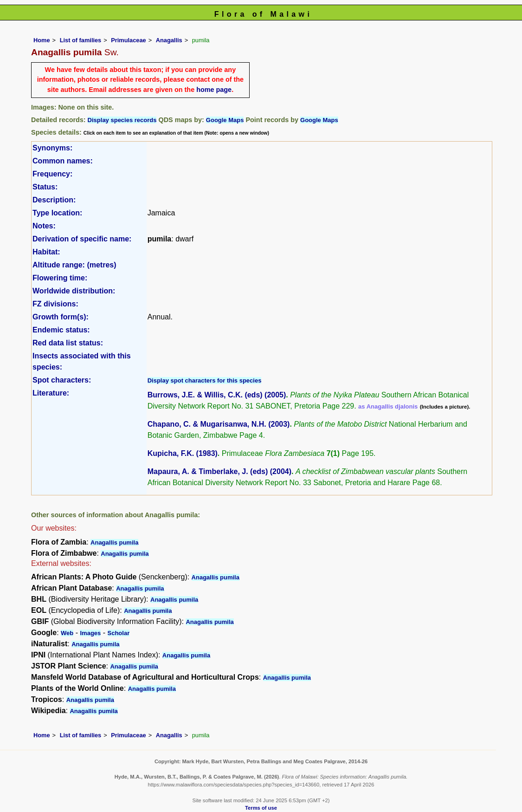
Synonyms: (52, 148)
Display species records (122, 120)
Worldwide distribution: (74, 291)
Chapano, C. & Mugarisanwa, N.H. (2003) (219, 424)
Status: (45, 187)
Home (42, 40)
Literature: (51, 393)
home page (214, 90)
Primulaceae (128, 40)
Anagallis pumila (114, 542)
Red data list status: (68, 343)
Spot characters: (62, 380)
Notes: (44, 226)
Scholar (119, 633)
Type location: (57, 213)
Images (90, 633)
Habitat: (46, 252)
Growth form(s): (61, 317)
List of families (81, 40)
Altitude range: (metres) (74, 265)
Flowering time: (60, 278)
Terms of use (261, 808)
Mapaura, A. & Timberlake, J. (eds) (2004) (219, 471)
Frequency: (52, 174)
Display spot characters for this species (205, 380)
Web (67, 633)
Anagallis (169, 40)
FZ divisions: (55, 304)
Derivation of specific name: (82, 239)
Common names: (63, 161)
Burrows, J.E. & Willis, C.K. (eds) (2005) (217, 395)
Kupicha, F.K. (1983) (183, 453)
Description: (54, 200)
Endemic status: (61, 330)
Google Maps (225, 120)
